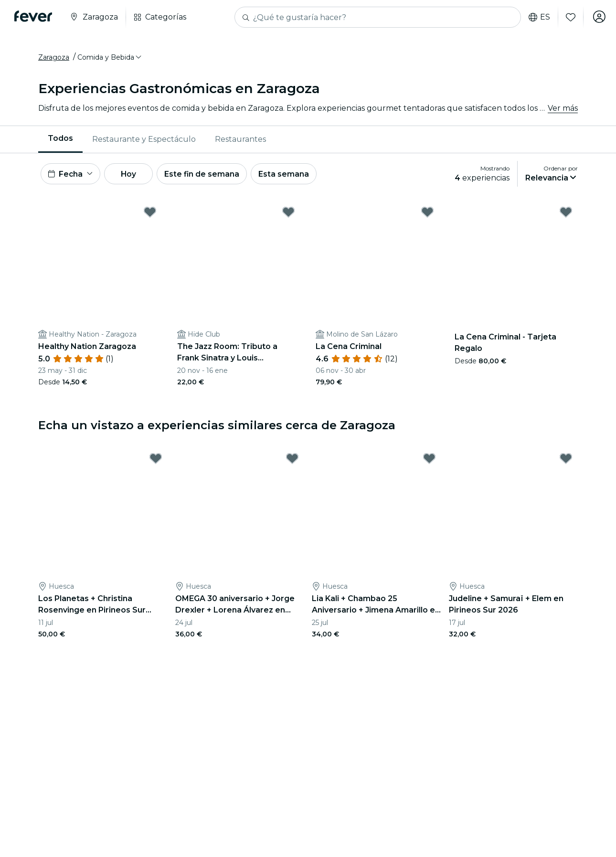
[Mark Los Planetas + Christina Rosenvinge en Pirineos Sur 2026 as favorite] (156, 462)
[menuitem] (60, 141)
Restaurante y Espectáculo (144, 141)
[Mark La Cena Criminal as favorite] (427, 215)
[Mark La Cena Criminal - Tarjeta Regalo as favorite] (566, 215)
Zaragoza (54, 59)
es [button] (537, 17)
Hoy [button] (133, 176)
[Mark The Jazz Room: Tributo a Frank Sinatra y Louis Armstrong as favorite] (288, 215)
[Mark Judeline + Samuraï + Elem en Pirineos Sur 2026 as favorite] (566, 462)
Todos (60, 140)
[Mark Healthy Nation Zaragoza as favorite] (150, 215)
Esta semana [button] (292, 176)
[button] (110, 59)
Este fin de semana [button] (209, 176)
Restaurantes (240, 141)
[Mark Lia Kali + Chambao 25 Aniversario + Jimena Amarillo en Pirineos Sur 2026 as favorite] (429, 462)
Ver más (563, 110)
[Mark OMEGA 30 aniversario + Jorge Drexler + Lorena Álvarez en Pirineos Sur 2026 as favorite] (292, 462)
